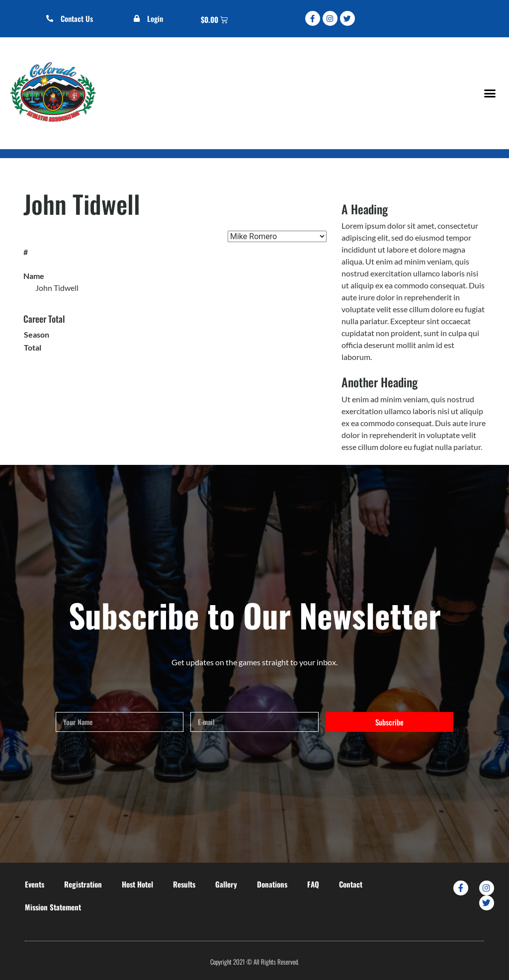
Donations (272, 884)
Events (35, 884)
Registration (83, 884)
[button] (490, 93)
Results (184, 884)
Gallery (226, 884)
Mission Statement (53, 907)
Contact (351, 884)
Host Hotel (137, 884)
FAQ (313, 884)
